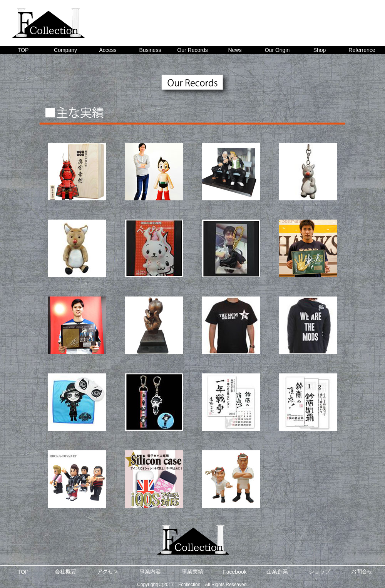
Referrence (362, 50)
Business (150, 50)
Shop (320, 50)
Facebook (235, 572)
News (235, 50)
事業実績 (192, 571)
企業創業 (277, 571)
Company (65, 50)
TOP (23, 50)
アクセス (108, 571)
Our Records (192, 50)
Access (108, 50)
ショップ (320, 571)
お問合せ (362, 571)
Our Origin (277, 50)
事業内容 (150, 571)
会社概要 (65, 571)
